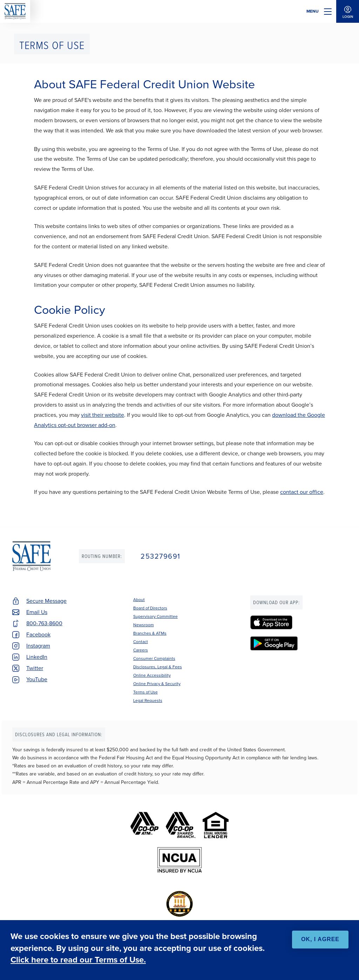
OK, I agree (320, 939)
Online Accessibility (152, 675)
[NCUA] (180, 860)
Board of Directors (150, 608)
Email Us (37, 612)
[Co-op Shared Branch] (181, 825)
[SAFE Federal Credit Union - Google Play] (299, 643)
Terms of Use (145, 692)
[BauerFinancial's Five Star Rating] (179, 904)
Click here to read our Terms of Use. (78, 960)
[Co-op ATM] (144, 825)
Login (348, 11)
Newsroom (144, 625)
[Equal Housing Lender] (216, 825)
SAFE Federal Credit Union (15, 11)
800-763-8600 (44, 623)
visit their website (103, 415)
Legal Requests (148, 701)
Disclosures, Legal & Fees (158, 667)
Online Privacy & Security (157, 684)
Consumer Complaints (154, 658)
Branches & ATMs (150, 633)
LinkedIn (37, 657)
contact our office (302, 492)
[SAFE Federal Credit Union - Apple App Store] (299, 622)
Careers (141, 650)
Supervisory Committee (155, 616)
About (139, 600)
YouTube (37, 679)
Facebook (38, 634)
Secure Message (46, 601)
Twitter (35, 668)
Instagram (38, 646)
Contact (141, 642)
